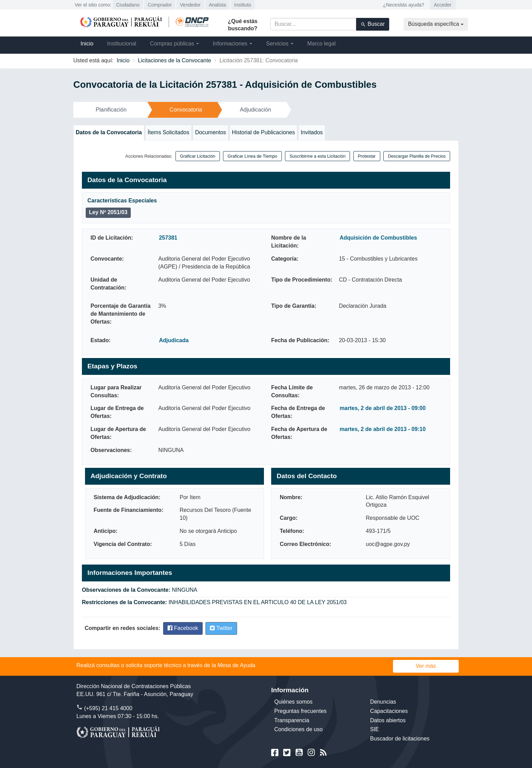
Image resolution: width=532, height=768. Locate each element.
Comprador (160, 5)
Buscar (373, 24)
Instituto (243, 5)
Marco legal (322, 44)
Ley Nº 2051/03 (108, 212)
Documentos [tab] (211, 132)
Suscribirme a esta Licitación (317, 156)
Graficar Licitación (198, 156)
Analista (217, 5)
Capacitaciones (389, 711)
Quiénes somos (293, 702)
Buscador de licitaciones (400, 739)
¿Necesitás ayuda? (404, 5)
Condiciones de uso (299, 729)
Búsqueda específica (436, 24)
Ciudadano (128, 5)
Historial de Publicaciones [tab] (263, 132)
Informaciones (232, 44)
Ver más (426, 666)
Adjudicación (256, 110)
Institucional (122, 44)
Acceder (443, 5)
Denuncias (383, 702)
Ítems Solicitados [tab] (168, 132)
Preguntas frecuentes (300, 711)
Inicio (87, 44)
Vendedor (190, 5)
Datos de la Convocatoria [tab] (109, 132)
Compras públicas (175, 44)
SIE (375, 729)
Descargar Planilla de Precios (417, 156)
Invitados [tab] (312, 132)
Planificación (111, 110)
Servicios (280, 44)
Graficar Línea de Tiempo (252, 156)
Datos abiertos (388, 720)
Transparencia (292, 720)
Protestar (367, 156)
